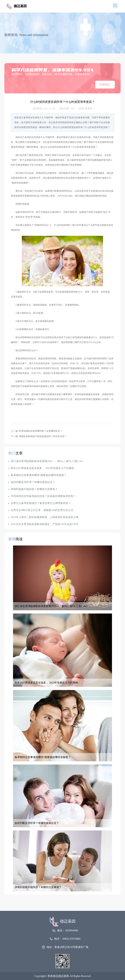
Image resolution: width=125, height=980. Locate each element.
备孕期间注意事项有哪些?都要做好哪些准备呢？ (37, 475)
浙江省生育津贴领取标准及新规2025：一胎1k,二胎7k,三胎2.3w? (46, 461)
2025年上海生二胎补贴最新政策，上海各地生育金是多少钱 (43, 517)
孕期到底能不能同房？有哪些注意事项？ (33, 489)
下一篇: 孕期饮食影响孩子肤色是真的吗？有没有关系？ (39, 436)
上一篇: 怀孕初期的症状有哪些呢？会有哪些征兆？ (37, 431)
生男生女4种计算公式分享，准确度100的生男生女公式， (42, 510)
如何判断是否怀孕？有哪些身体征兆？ (32, 482)
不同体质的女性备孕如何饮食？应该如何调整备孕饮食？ (42, 496)
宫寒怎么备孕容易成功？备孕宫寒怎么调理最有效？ (39, 503)
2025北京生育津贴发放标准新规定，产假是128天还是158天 (43, 524)
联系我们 (105, 85)
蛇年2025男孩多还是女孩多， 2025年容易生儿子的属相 (41, 468)
